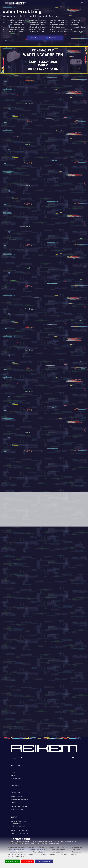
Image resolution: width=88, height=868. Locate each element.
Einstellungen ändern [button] (44, 861)
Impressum (16, 785)
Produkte (15, 775)
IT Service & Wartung (20, 806)
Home (14, 769)
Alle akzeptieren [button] (12, 861)
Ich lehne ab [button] (27, 861)
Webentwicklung (17, 796)
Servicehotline (17, 809)
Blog (14, 772)
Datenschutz (16, 779)
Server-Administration (20, 800)
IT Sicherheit (17, 803)
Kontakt (15, 782)
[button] (43, 38)
